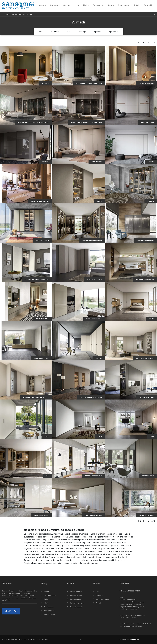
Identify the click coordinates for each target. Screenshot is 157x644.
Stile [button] (69, 32)
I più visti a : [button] (114, 32)
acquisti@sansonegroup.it (129, 609)
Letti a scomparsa (102, 599)
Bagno (111, 5)
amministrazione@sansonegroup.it (133, 602)
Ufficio (137, 5)
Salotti (46, 603)
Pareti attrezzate (50, 595)
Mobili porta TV (49, 611)
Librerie (46, 591)
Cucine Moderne (76, 591)
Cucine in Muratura (77, 603)
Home (8, 14)
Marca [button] (40, 32)
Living (77, 5)
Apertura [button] (98, 32)
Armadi (30, 14)
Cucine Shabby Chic (77, 607)
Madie (46, 599)
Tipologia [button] (82, 32)
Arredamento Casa (18, 14)
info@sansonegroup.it (128, 600)
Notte (86, 5)
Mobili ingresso (49, 615)
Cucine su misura (76, 599)
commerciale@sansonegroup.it (131, 604)
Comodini (99, 595)
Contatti (148, 5)
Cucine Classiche (76, 595)
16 (154, 43)
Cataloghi (55, 5)
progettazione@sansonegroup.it (132, 607)
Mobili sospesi (49, 607)
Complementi (124, 5)
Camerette (98, 5)
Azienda (42, 5)
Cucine (67, 5)
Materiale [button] (55, 32)
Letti (98, 591)
